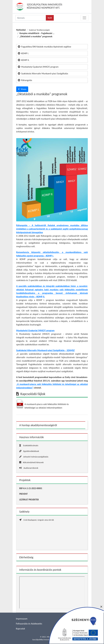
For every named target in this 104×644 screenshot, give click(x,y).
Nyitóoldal (21, 30)
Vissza (22, 89)
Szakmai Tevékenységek (39, 30)
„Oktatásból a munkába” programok (36, 36)
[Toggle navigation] (84, 18)
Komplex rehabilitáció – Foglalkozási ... (37, 33)
